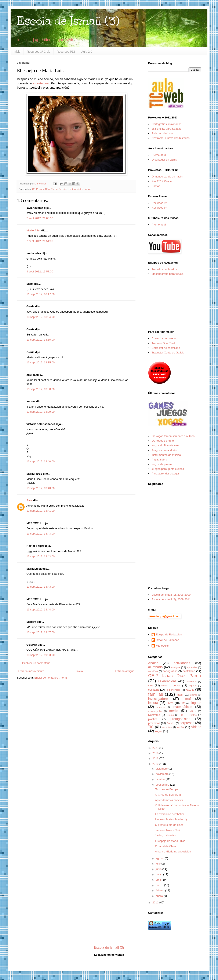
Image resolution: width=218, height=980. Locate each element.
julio (159, 864)
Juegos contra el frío (164, 450)
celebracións (167, 681)
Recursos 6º (159, 208)
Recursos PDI (66, 52)
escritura (153, 690)
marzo (160, 885)
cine (151, 685)
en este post (41, 83)
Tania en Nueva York (168, 830)
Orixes (170, 715)
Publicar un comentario (36, 663)
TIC (151, 727)
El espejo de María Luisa (170, 841)
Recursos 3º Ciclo (39, 52)
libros (170, 703)
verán (88, 189)
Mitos (193, 711)
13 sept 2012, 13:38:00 (41, 389)
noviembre (163, 774)
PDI (181, 715)
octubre (161, 779)
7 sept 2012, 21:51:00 (40, 241)
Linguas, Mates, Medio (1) (171, 819)
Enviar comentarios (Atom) (51, 678)
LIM (183, 703)
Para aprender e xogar (165, 474)
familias (63, 189)
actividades (182, 663)
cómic (164, 686)
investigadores (159, 699)
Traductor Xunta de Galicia (168, 353)
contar (177, 685)
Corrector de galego (164, 338)
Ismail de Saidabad (168, 640)
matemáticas (183, 707)
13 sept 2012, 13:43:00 (41, 534)
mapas (161, 707)
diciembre (162, 769)
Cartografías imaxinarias (166, 124)
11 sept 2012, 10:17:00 (41, 294)
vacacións (167, 727)
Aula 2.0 (87, 52)
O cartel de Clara (165, 846)
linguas (196, 703)
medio (174, 711)
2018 (156, 753)
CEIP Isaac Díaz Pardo (45, 189)
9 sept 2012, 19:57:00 (40, 271)
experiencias (174, 690)
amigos (175, 667)
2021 (156, 748)
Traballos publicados (164, 269)
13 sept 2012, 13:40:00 (41, 461)
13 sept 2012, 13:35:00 (41, 340)
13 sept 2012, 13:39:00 (41, 412)
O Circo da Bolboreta (168, 795)
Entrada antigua (125, 671)
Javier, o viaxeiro (165, 835)
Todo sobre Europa (167, 789)
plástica (153, 719)
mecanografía (155, 711)
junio (159, 869)
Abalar (153, 663)
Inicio (17, 52)
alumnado (155, 667)
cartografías (170, 671)
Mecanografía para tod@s (168, 274)
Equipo (193, 685)
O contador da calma (164, 160)
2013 (156, 758)
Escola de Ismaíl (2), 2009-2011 (171, 599)
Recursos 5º (159, 203)
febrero (161, 890)
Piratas (156, 186)
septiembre (163, 785)
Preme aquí (159, 155)
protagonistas (76, 189)
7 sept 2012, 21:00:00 (40, 218)
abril (159, 880)
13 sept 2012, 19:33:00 (41, 655)
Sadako (171, 723)
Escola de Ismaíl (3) (68, 21)
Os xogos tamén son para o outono (173, 436)
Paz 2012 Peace (162, 181)
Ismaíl (187, 699)
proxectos (154, 723)
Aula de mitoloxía (162, 133)
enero (160, 896)
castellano (189, 671)
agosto (160, 858)
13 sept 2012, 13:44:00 (41, 610)
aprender (192, 667)
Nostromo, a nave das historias (170, 138)
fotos (179, 695)
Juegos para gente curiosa (168, 469)
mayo (159, 874)
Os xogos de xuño (163, 441)
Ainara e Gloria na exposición (173, 851)
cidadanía (191, 681)
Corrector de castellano (166, 348)
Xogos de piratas (162, 464)
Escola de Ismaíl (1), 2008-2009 (171, 595)
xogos (159, 731)
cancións (153, 671)
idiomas (194, 695)
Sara (29, 500)
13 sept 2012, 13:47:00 (41, 632)
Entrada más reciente (31, 671)
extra (190, 689)
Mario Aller (34, 230)
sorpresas (187, 723)
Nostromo (154, 715)
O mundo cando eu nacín (167, 177)
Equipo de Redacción (169, 634)
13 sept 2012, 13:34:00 (41, 317)
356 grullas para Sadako (166, 129)
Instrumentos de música (166, 455)
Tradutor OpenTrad (163, 343)
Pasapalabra (159, 460)
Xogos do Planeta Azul (165, 445)
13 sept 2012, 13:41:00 (41, 511)
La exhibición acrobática (170, 814)
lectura (153, 703)
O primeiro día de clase (169, 825)
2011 (156, 902)
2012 (156, 764)
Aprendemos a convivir (169, 800)
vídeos (196, 727)
